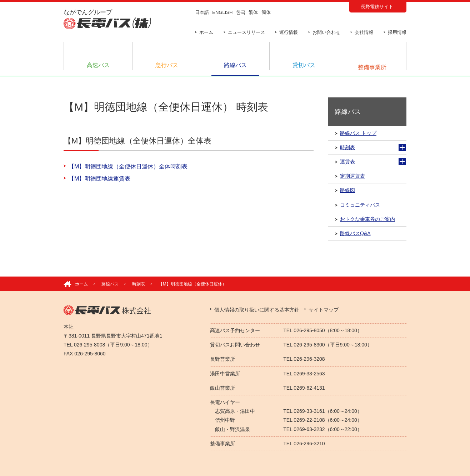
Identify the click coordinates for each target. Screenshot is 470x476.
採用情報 (397, 32)
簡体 (266, 12)
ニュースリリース (246, 32)
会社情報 (364, 32)
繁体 (253, 12)
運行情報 (289, 32)
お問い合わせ (326, 32)
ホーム (206, 32)
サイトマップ (324, 310)
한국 (241, 12)
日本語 (202, 12)
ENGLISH (222, 12)
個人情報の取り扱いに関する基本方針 (257, 310)
